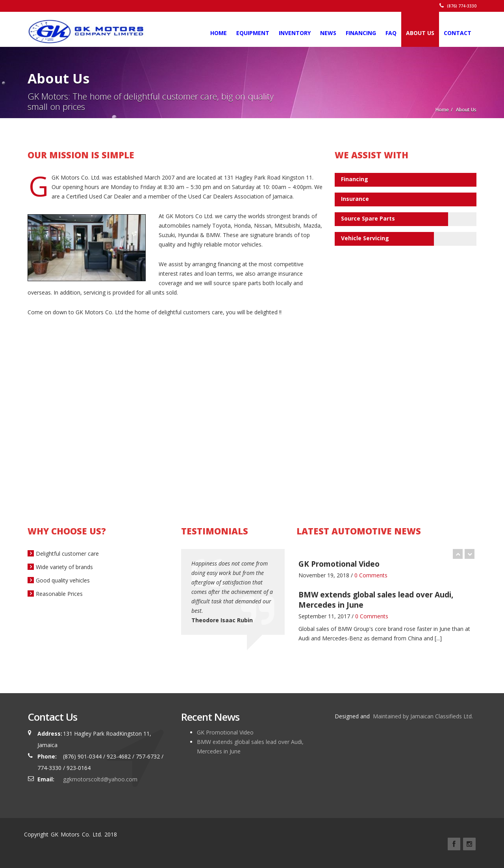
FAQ (391, 33)
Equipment (253, 33)
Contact (458, 33)
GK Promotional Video (225, 732)
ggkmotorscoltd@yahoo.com (100, 779)
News (328, 33)
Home (219, 33)
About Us (420, 33)
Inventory (295, 33)
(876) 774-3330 (458, 6)
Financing (361, 33)
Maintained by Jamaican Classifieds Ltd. (422, 716)
